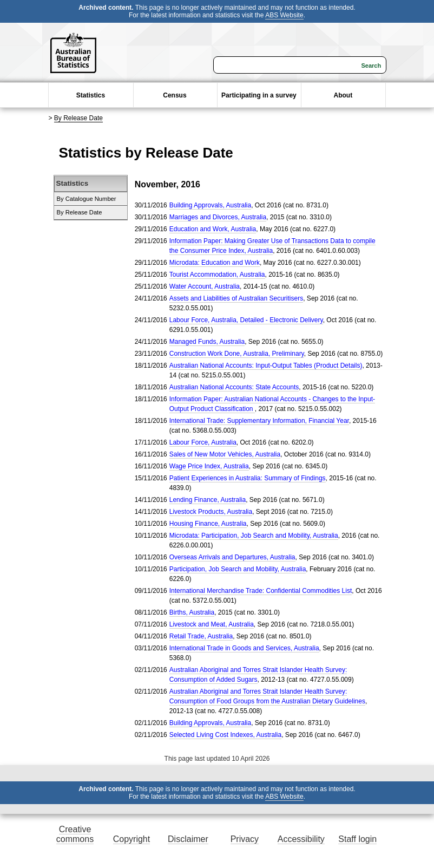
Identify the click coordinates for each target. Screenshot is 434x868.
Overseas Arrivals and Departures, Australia (232, 557)
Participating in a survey (259, 95)
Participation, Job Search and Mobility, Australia (238, 569)
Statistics (91, 95)
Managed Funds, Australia (207, 342)
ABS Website (284, 15)
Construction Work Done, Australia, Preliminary (237, 354)
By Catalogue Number (87, 199)
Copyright (131, 839)
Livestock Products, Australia (211, 512)
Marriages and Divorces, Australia (218, 217)
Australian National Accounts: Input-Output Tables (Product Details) (266, 366)
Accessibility (301, 839)
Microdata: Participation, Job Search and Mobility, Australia (254, 536)
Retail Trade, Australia (201, 636)
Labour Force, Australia (203, 442)
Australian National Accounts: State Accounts (234, 387)
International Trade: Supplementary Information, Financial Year (259, 421)
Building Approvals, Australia (210, 205)
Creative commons (75, 834)
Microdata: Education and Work (215, 263)
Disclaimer (188, 839)
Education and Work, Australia (213, 229)
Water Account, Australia (205, 286)
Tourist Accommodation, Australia (217, 275)
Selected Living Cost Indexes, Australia (225, 735)
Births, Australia (192, 612)
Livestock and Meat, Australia (212, 624)
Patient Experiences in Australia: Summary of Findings (248, 478)
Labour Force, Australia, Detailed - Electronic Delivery (246, 320)
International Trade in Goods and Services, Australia (244, 648)
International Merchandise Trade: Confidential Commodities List (261, 591)
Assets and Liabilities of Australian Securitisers (236, 298)
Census (175, 95)
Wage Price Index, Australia (209, 466)
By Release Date (78, 118)
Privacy (245, 839)
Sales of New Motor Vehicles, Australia (225, 454)
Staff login (357, 839)
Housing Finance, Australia (208, 524)
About (343, 95)
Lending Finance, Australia (208, 500)
